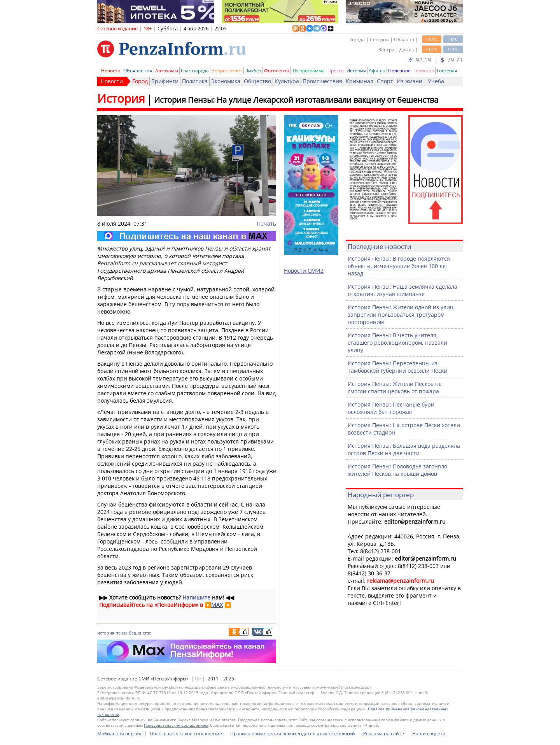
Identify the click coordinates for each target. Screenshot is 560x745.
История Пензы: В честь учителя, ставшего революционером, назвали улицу (397, 343)
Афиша (377, 71)
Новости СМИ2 (304, 271)
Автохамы (167, 71)
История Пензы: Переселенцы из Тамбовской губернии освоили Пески (397, 367)
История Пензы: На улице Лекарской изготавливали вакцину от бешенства (296, 100)
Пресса (336, 71)
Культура (287, 81)
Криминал (360, 81)
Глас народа (195, 71)
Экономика (226, 81)
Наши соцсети (429, 734)
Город (140, 81)
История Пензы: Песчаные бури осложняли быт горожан (391, 408)
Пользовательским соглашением (176, 725)
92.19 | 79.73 (436, 60)
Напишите (196, 597)
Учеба (436, 81)
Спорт (385, 81)
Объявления (138, 71)
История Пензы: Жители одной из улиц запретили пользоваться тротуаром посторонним (401, 315)
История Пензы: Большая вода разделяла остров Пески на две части (404, 449)
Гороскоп (424, 71)
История (356, 71)
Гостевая (447, 71)
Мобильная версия (119, 734)
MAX (217, 605)
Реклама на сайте (384, 734)
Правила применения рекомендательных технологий (293, 734)
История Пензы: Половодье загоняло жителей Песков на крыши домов (397, 470)
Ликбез (253, 71)
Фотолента (277, 71)
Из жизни (409, 81)
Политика (195, 81)
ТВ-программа (308, 71)
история (106, 633)
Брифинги (165, 81)
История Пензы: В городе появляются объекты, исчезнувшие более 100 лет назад (399, 266)
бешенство (140, 633)
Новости (111, 71)
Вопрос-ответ (227, 71)
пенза (122, 633)
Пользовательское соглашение (186, 734)
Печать (266, 223)
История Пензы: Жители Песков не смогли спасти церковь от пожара (395, 387)
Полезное (399, 71)
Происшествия (322, 81)
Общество (257, 81)
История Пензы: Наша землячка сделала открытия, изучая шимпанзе (402, 290)
